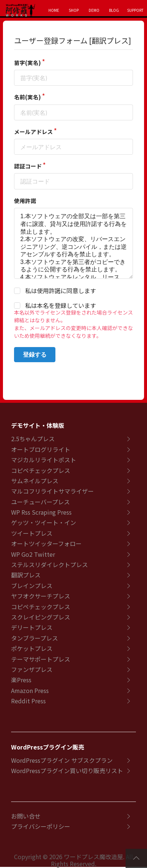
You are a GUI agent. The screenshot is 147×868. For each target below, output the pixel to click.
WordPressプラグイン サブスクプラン (62, 760)
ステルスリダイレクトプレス (49, 565)
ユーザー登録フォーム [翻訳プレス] (73, 40)
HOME (54, 10)
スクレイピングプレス (41, 617)
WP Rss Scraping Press (41, 512)
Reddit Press (28, 701)
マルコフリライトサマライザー (52, 491)
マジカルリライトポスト (44, 460)
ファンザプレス (32, 669)
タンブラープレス (35, 638)
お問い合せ (26, 816)
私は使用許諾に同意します (61, 291)
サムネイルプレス (35, 481)
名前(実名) (28, 97)
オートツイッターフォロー (46, 543)
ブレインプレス (32, 586)
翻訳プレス (26, 575)
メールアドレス (33, 132)
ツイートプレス (32, 533)
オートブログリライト (41, 449)
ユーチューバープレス (40, 502)
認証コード (28, 166)
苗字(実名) (28, 63)
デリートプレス (32, 627)
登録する (35, 354)
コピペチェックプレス (41, 470)
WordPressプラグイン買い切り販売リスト (67, 771)
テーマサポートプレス (41, 659)
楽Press (21, 680)
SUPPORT (135, 10)
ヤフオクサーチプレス (41, 596)
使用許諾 (25, 201)
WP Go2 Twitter (33, 554)
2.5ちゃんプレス (33, 439)
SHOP (74, 10)
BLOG (114, 10)
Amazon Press (30, 690)
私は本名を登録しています (61, 306)
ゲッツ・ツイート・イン (44, 522)
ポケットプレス (32, 648)
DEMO (94, 10)
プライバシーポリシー (41, 826)
